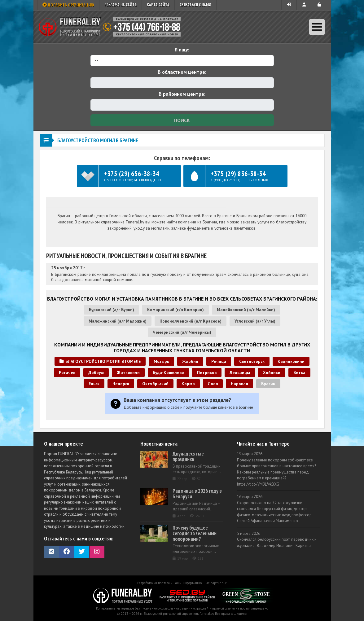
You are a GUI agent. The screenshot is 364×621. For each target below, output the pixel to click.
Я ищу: (182, 50)
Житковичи (128, 372)
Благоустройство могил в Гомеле (100, 361)
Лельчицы (240, 372)
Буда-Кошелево (168, 372)
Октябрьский (155, 384)
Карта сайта (158, 5)
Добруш (96, 372)
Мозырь (161, 361)
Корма (188, 384)
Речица (219, 361)
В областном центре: (182, 72)
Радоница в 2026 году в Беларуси (197, 494)
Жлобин (190, 361)
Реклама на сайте (121, 5)
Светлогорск (252, 361)
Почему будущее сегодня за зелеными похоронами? (195, 533)
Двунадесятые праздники (188, 456)
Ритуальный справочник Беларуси (112, 27)
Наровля (239, 384)
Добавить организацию (68, 5)
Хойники (272, 372)
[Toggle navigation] (317, 27)
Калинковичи (291, 361)
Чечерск (121, 384)
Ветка (299, 372)
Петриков (207, 372)
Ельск (94, 384)
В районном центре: (182, 94)
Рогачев (67, 372)
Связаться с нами (195, 5)
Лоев (213, 384)
